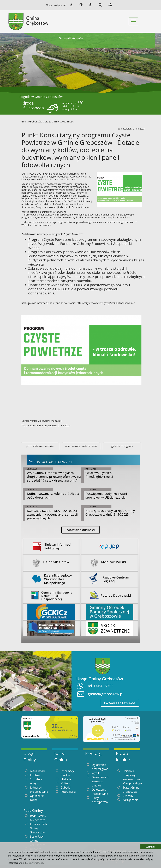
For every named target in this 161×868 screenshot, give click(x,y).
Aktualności (37, 771)
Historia (66, 779)
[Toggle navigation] (133, 21)
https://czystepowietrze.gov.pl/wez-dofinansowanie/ (106, 303)
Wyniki (96, 773)
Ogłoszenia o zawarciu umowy (100, 781)
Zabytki (66, 788)
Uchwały (128, 796)
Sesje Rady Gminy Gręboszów (37, 841)
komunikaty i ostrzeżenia (81, 446)
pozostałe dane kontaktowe (120, 703)
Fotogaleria (68, 792)
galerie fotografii (122, 446)
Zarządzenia (130, 800)
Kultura (66, 783)
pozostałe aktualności (40, 446)
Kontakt (35, 775)
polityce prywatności (32, 863)
